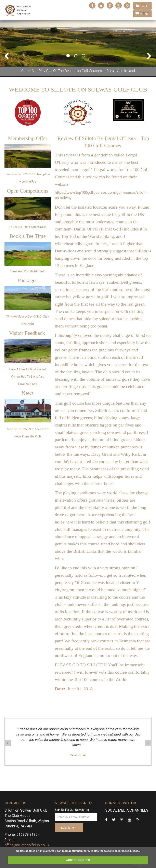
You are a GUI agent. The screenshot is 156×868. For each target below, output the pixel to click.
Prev (7, 56)
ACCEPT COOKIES (78, 860)
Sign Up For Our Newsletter (72, 810)
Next (149, 56)
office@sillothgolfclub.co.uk (27, 845)
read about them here (76, 851)
